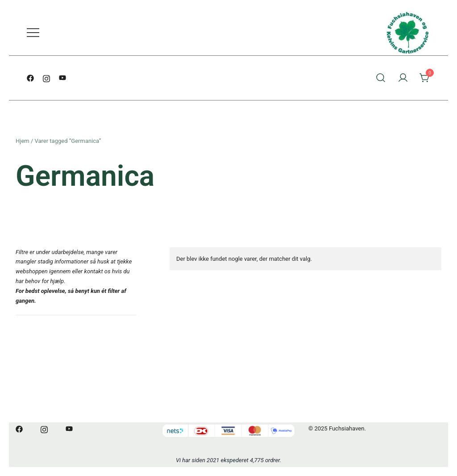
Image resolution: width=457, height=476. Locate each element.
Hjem (23, 141)
